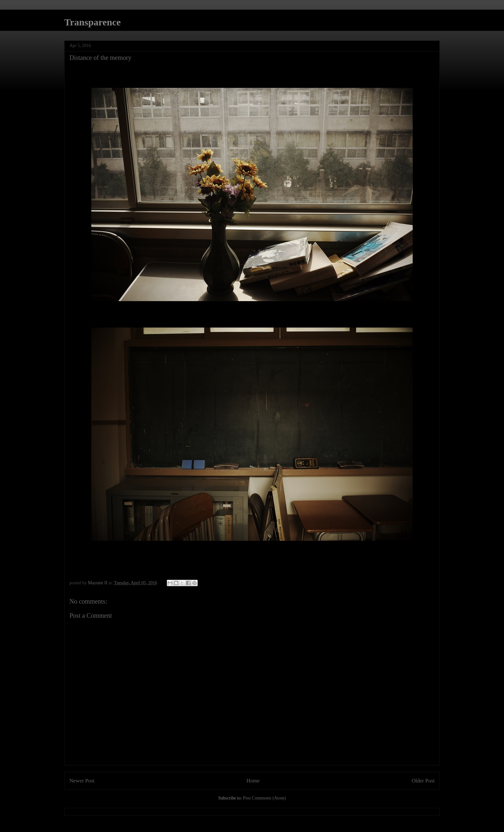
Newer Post (82, 781)
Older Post (423, 781)
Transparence (93, 22)
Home (253, 781)
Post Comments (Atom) (264, 798)
